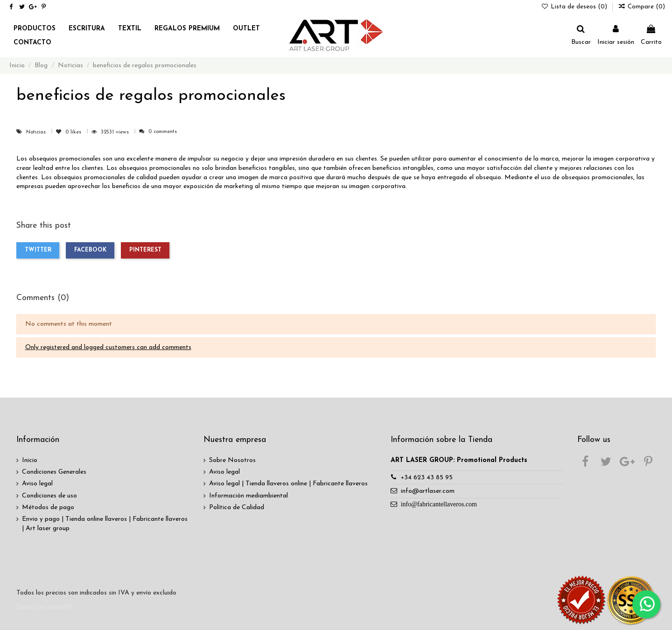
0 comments (163, 132)
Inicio (30, 460)
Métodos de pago (48, 507)
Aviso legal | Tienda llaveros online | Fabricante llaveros (288, 484)
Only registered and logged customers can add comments (108, 347)
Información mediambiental (248, 496)
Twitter (38, 250)
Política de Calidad (237, 507)
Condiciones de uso (49, 496)
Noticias (37, 132)
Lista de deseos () (575, 7)
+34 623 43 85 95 (427, 478)
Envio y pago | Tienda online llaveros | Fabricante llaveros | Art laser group (105, 524)
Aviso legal (37, 484)
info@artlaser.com (428, 491)
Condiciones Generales (54, 472)
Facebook (90, 250)
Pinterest (145, 250)
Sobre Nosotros (232, 460)
